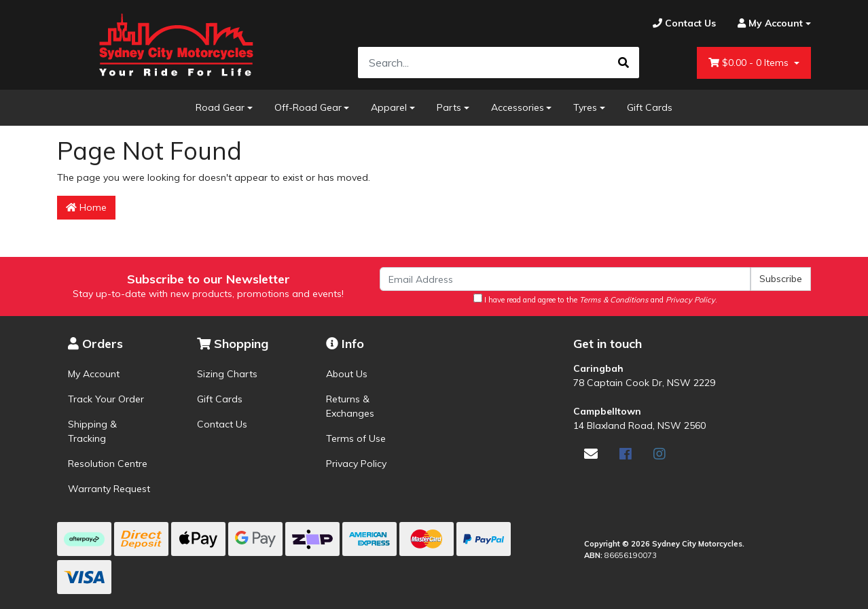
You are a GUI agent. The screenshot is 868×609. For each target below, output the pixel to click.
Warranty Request (109, 489)
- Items (750, 63)
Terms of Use (356, 438)
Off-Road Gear (308, 107)
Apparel (389, 107)
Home (86, 207)
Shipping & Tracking (92, 431)
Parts (449, 107)
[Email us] (591, 454)
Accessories (518, 107)
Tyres (585, 107)
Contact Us (222, 424)
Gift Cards (650, 107)
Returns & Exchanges (350, 406)
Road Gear (220, 107)
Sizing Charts (227, 374)
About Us (347, 374)
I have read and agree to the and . (595, 299)
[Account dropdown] (769, 23)
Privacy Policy (356, 464)
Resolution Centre (108, 464)
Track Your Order (106, 399)
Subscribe (781, 279)
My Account (94, 374)
